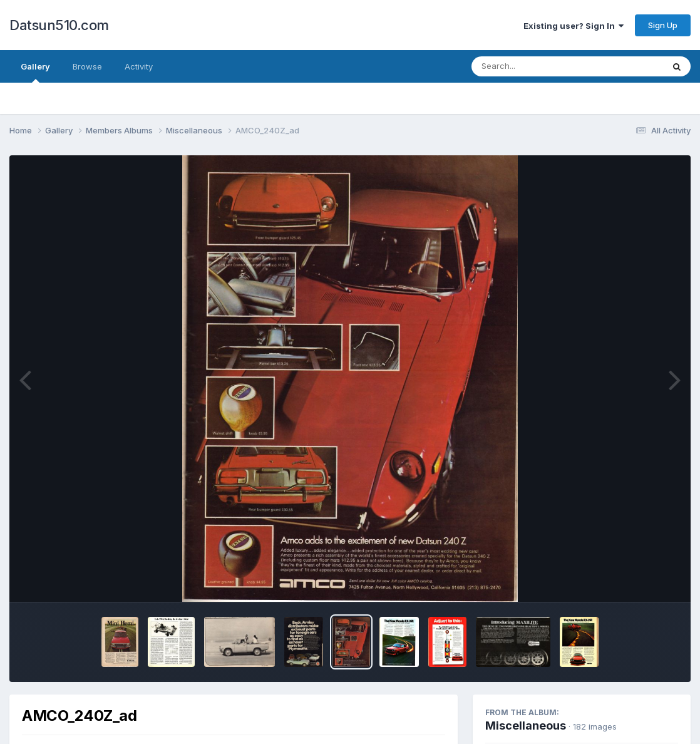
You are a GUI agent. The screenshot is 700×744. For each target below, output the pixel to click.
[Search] (533, 66)
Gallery (35, 72)
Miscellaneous (526, 726)
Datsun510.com (59, 25)
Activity (139, 66)
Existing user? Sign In (574, 26)
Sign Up (663, 25)
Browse (87, 66)
